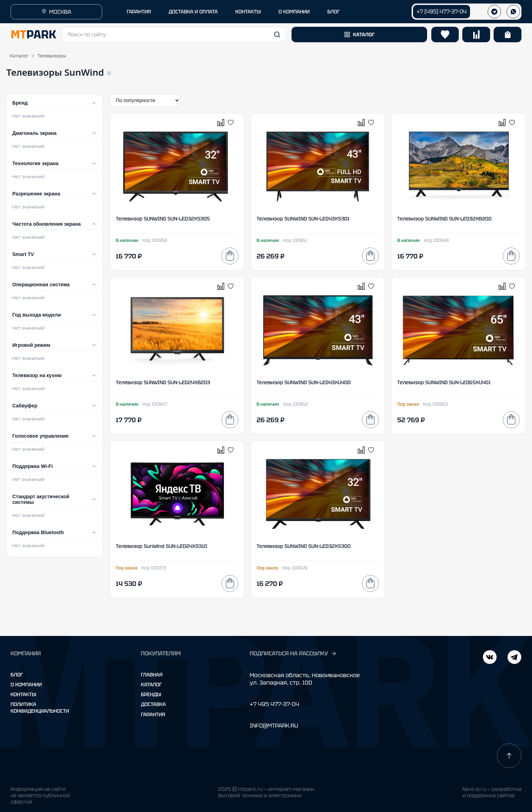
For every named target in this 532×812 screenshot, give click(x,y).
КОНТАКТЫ (248, 12)
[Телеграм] (494, 12)
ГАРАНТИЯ (139, 12)
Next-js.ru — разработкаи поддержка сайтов (492, 792)
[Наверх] (509, 756)
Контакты (23, 694)
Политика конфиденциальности (40, 707)
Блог (17, 675)
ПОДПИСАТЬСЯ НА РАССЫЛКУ (293, 654)
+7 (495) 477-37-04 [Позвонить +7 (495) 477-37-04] (442, 12)
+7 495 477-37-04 (274, 704)
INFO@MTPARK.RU (274, 726)
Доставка (153, 704)
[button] (174, 35)
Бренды (151, 694)
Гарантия (153, 714)
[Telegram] (490, 658)
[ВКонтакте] (514, 658)
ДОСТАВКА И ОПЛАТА (193, 12)
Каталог (19, 56)
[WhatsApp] (513, 12)
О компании (26, 685)
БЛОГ (334, 12)
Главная (152, 675)
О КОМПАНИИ (294, 12)
